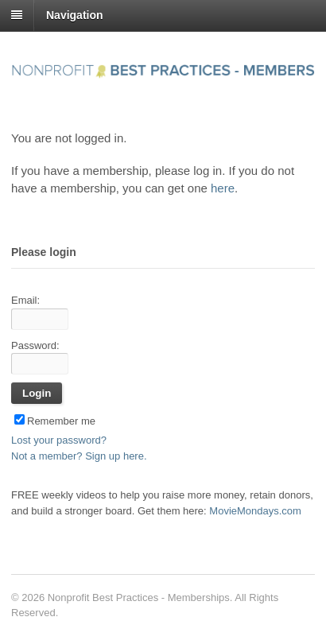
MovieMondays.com (255, 511)
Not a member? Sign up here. (79, 456)
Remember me (55, 421)
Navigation (75, 15)
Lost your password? (59, 440)
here (223, 188)
